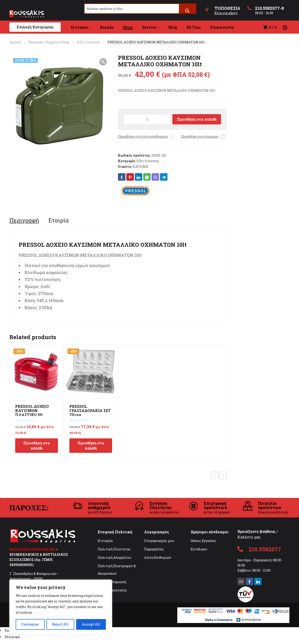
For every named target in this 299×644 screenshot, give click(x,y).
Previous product (215, 475)
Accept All (91, 624)
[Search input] (132, 9)
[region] (61, 607)
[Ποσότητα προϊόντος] (147, 119)
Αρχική (15, 42)
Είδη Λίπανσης (88, 42)
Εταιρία (59, 220)
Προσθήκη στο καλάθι (197, 119)
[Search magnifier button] (187, 11)
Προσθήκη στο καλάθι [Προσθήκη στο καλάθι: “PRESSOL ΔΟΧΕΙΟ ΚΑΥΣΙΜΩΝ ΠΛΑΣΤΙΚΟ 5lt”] (37, 445)
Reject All (60, 624)
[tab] (24, 220)
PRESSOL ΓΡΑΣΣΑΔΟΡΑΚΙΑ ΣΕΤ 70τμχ (90, 410)
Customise (30, 624)
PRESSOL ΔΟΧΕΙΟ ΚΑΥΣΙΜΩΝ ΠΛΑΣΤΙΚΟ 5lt (32, 410)
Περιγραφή (24, 220)
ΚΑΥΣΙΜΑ (140, 167)
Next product (223, 475)
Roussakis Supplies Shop (49, 42)
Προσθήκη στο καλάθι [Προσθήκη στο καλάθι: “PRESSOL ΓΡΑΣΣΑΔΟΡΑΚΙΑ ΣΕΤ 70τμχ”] (91, 445)
